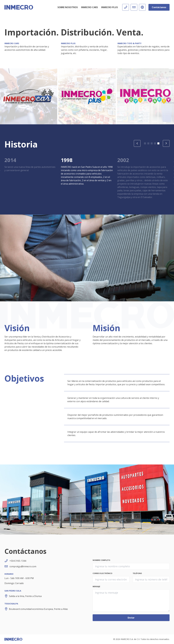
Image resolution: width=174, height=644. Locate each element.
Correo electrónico (102, 573)
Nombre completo (101, 560)
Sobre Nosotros (68, 7)
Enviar (131, 618)
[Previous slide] (137, 143)
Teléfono (137, 573)
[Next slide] (166, 143)
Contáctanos (159, 7)
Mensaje (96, 587)
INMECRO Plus (109, 7)
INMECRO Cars (89, 7)
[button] (145, 143)
